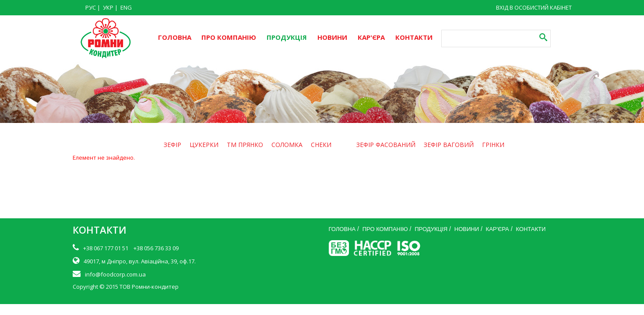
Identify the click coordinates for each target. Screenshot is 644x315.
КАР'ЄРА (371, 37)
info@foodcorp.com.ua (115, 274)
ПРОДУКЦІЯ (287, 37)
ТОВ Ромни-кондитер (149, 287)
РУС (91, 7)
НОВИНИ (332, 37)
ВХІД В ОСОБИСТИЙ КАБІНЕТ (534, 7)
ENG (126, 7)
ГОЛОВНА (175, 37)
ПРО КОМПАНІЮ (229, 37)
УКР (108, 7)
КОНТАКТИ (414, 37)
